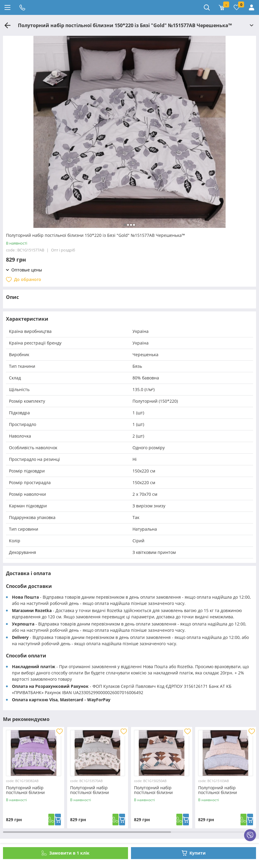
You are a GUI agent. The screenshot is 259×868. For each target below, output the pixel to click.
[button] (125, 225)
